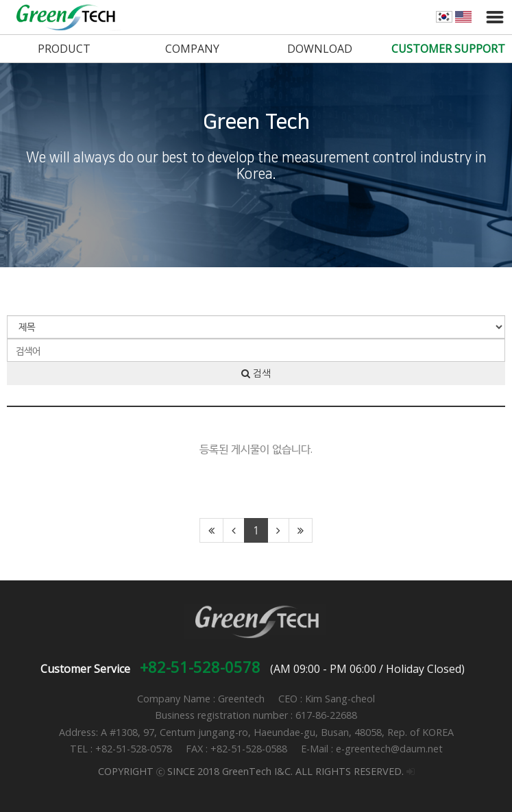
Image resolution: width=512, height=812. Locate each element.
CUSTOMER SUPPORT (448, 49)
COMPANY (192, 49)
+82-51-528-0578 (200, 667)
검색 (256, 373)
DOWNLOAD (320, 49)
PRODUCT (64, 49)
